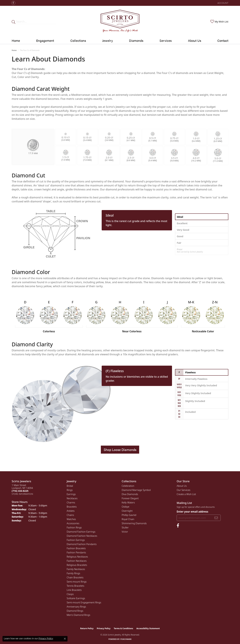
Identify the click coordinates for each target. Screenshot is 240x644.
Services (166, 40)
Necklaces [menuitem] (72, 498)
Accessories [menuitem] (73, 523)
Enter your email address (192, 512)
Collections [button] (78, 40)
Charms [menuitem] (71, 502)
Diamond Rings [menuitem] (75, 611)
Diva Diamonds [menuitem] (130, 494)
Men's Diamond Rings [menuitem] (78, 615)
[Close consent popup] (65, 639)
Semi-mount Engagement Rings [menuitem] (84, 602)
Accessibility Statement (148, 628)
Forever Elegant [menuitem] (130, 498)
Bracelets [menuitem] (72, 507)
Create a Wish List (186, 494)
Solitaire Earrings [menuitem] (76, 598)
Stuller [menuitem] (125, 527)
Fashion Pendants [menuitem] (76, 552)
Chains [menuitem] (70, 515)
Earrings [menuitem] (71, 494)
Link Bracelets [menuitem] (74, 590)
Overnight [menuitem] (127, 511)
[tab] (202, 217)
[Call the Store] (20, 491)
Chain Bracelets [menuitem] (75, 577)
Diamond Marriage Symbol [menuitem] (136, 490)
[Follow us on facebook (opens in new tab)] (13, 3)
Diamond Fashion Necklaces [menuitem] (82, 536)
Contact (223, 40)
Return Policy (87, 628)
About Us (195, 40)
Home (16, 40)
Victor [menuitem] (125, 532)
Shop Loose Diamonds (120, 450)
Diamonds (136, 40)
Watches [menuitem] (71, 519)
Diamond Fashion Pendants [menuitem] (82, 544)
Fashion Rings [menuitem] (74, 527)
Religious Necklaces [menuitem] (77, 557)
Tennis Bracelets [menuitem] (75, 586)
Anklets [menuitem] (71, 511)
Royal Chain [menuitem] (128, 519)
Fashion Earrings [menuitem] (76, 540)
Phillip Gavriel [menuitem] (129, 515)
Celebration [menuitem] (128, 486)
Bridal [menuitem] (70, 486)
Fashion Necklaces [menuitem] (77, 561)
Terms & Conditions (123, 628)
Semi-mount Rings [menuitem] (77, 582)
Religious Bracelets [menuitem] (77, 565)
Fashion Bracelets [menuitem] (76, 548)
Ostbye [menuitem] (125, 507)
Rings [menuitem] (70, 490)
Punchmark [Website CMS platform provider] (126, 639)
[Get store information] (22, 494)
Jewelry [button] (107, 40)
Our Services (183, 490)
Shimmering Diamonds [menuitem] (134, 523)
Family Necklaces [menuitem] (76, 569)
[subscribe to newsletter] (216, 518)
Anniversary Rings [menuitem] (76, 607)
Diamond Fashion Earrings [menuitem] (81, 532)
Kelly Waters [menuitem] (128, 502)
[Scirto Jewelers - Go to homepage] (120, 22)
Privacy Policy (104, 628)
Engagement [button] (45, 40)
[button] (223, 3)
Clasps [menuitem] (70, 594)
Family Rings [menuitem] (73, 573)
